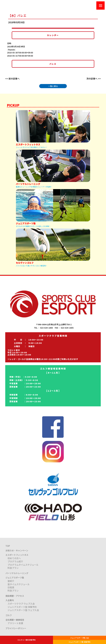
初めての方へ (14, 558)
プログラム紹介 (15, 561)
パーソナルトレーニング (17, 573)
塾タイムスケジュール (19, 584)
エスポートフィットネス (17, 555)
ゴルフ (9, 615)
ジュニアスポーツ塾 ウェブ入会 (23, 610)
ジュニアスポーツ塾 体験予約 (79, 642)
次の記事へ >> (94, 79)
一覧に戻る (53, 86)
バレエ (53, 64)
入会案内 (10, 600)
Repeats (11, 50)
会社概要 (10, 620)
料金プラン (13, 568)
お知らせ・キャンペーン (17, 550)
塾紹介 (11, 581)
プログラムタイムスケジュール (23, 565)
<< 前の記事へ (12, 79)
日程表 (11, 587)
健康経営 (20, 620)
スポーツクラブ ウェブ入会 (21, 604)
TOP (8, 546)
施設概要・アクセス (15, 596)
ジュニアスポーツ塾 (15, 578)
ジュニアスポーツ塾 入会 (79, 638)
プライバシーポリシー (16, 628)
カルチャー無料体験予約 (26, 640)
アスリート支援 (15, 623)
